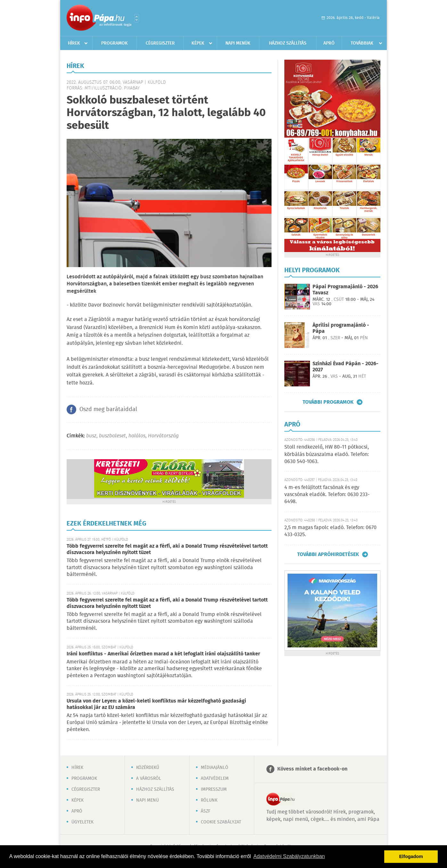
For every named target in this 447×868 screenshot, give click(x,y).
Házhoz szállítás (288, 43)
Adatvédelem (215, 779)
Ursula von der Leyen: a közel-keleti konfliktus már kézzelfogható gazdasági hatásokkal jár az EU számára (156, 704)
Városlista (137, 18)
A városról (149, 779)
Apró (329, 43)
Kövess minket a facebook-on (312, 769)
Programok (114, 43)
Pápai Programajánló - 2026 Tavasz (345, 290)
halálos (137, 436)
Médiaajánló (215, 768)
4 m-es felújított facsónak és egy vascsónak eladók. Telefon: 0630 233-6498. (327, 495)
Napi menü (147, 800)
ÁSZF (206, 811)
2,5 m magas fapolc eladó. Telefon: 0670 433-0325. (330, 531)
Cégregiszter (160, 43)
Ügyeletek (82, 822)
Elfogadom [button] (411, 856)
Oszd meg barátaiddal (108, 409)
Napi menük (238, 43)
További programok (328, 402)
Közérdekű (148, 768)
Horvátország (163, 436)
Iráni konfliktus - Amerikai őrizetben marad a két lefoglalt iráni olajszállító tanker (163, 654)
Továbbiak (362, 43)
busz (91, 436)
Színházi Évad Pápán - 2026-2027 (345, 367)
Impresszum (214, 789)
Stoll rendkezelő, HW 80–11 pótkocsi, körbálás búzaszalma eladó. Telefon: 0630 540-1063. (327, 454)
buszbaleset (112, 436)
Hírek (74, 43)
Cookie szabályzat (221, 822)
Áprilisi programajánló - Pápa (341, 328)
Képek (198, 43)
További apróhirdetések (328, 554)
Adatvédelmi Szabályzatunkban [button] (289, 856)
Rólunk (209, 800)
